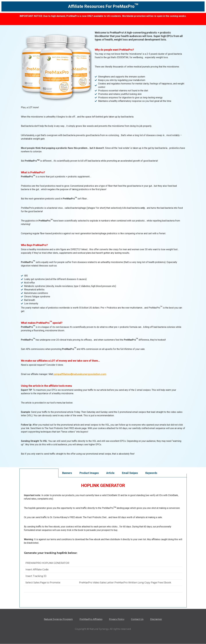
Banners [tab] (67, 473)
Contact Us (139, 619)
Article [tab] (110, 473)
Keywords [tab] (151, 473)
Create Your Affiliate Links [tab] (39, 473)
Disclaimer (159, 619)
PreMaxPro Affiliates (90, 619)
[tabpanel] (103, 541)
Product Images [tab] (89, 473)
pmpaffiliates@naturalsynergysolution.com (80, 374)
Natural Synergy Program (56, 619)
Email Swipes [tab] (130, 473)
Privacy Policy (118, 619)
